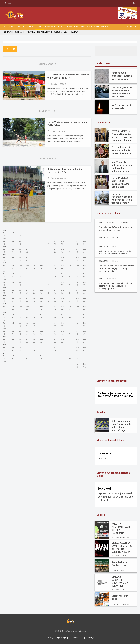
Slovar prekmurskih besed (111, 441)
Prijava (8, 3)
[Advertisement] (116, 336)
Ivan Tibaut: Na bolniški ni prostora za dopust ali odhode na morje (121, 167)
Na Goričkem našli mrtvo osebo (121, 107)
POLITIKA (30, 32)
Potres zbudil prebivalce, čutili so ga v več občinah (121, 76)
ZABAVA (74, 32)
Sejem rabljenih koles (120, 597)
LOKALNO (8, 32)
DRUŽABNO (50, 27)
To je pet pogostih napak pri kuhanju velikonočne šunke (121, 150)
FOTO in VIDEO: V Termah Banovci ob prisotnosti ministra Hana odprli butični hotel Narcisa (122, 136)
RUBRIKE (30, 27)
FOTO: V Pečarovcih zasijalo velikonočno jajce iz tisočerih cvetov (122, 198)
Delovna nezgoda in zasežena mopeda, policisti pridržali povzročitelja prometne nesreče (122, 426)
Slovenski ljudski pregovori (111, 381)
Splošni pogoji (64, 638)
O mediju (50, 638)
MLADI (65, 32)
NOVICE (21, 27)
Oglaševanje (88, 638)
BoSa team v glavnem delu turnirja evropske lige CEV (65, 171)
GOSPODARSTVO (44, 32)
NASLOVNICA (10, 27)
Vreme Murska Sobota (98, 27)
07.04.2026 (132, 27)
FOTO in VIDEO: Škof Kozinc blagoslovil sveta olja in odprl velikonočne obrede (122, 182)
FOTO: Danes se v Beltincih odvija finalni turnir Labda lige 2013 (67, 76)
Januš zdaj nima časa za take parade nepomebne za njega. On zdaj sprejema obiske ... (115, 268)
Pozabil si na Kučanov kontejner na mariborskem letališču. (116, 228)
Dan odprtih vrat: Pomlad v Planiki (120, 563)
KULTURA (57, 32)
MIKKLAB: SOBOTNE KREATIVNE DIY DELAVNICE (120, 581)
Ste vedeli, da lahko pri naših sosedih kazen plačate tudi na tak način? (122, 92)
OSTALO (61, 27)
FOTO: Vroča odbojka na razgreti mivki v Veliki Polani (67, 123)
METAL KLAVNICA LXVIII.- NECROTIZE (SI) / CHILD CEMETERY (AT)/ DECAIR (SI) (122, 547)
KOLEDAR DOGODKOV (76, 27)
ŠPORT (40, 27)
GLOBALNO (19, 32)
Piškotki (76, 638)
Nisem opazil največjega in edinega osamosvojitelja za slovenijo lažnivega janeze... (116, 286)
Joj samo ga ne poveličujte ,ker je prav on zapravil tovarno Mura (115, 252)
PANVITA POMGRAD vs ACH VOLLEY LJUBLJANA (121, 528)
